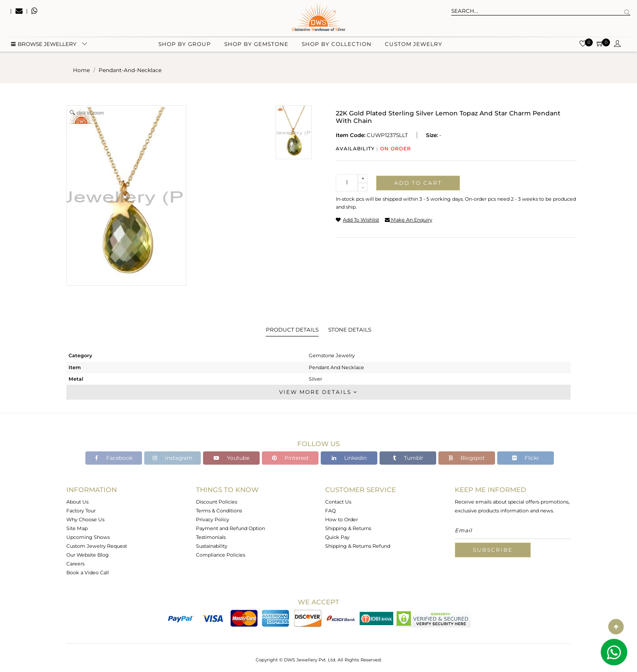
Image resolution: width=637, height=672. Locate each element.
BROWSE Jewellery (44, 44)
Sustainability (212, 546)
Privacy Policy (213, 519)
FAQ (330, 511)
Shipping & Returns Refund (358, 546)
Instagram (173, 458)
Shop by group (185, 44)
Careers (75, 564)
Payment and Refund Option (230, 528)
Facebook (114, 458)
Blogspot (467, 458)
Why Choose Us (85, 519)
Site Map (77, 528)
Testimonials (211, 537)
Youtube (232, 458)
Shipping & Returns (348, 528)
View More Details (318, 392)
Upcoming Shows (88, 537)
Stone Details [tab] (350, 330)
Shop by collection (337, 44)
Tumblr (408, 458)
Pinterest (290, 458)
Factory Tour (81, 511)
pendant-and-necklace (130, 70)
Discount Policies (217, 502)
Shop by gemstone (256, 44)
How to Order (342, 519)
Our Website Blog (88, 555)
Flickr (526, 458)
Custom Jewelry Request (97, 546)
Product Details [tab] (292, 330)
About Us (77, 502)
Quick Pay (337, 537)
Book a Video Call (88, 573)
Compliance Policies (221, 555)
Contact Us (338, 502)
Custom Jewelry (414, 44)
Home (81, 70)
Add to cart (418, 183)
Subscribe (493, 550)
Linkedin (349, 458)
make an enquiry (409, 220)
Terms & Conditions (219, 511)
